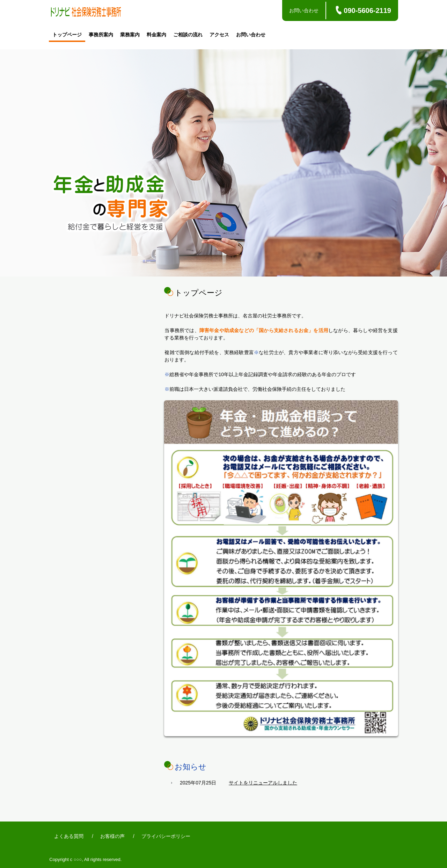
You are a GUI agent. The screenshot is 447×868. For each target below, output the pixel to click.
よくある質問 (69, 836)
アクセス (219, 35)
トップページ (67, 35)
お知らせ (190, 767)
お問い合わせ (304, 10)
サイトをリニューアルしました (263, 783)
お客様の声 (112, 836)
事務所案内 (101, 35)
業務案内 (130, 35)
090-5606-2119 (367, 10)
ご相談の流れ (188, 35)
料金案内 (156, 35)
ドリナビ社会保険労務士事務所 (86, 13)
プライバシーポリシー (166, 836)
